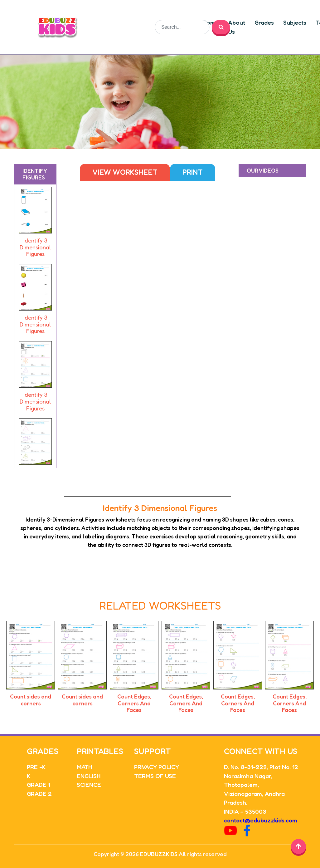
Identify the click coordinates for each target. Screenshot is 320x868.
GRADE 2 (39, 794)
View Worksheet (125, 172)
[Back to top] (298, 846)
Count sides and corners (31, 700)
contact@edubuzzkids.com (261, 820)
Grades (264, 22)
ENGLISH (89, 776)
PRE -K (36, 767)
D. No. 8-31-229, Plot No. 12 (261, 767)
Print (193, 172)
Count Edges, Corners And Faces (134, 703)
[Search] (182, 27)
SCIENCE (89, 785)
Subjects (295, 22)
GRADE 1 (39, 785)
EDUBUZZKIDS (159, 854)
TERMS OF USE (155, 776)
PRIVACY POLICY (157, 767)
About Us (237, 27)
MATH (84, 767)
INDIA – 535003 (245, 811)
